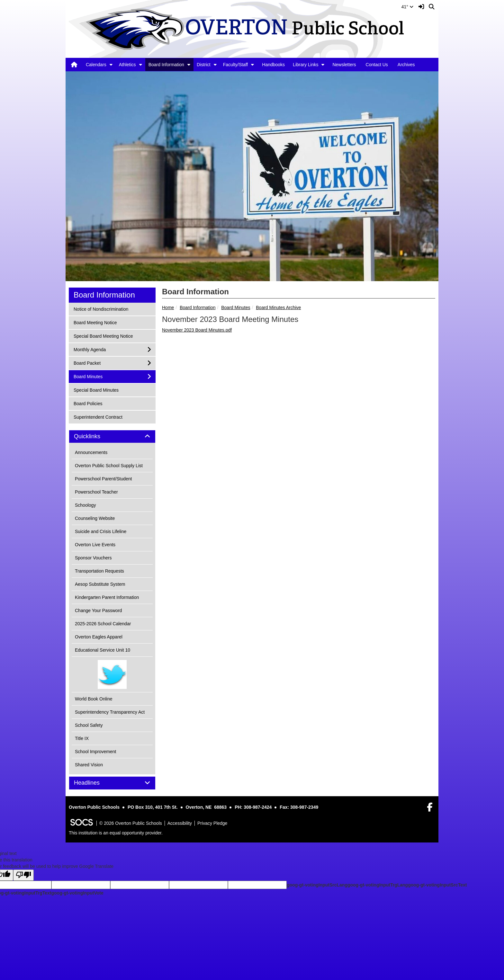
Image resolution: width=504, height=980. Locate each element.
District (204, 65)
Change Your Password (98, 610)
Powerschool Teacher (96, 492)
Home (168, 307)
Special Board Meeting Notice (103, 336)
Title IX (82, 738)
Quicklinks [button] (94, 437)
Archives (406, 65)
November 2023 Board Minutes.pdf (197, 330)
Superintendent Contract (98, 417)
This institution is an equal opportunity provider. (116, 833)
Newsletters (344, 65)
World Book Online (94, 699)
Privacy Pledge (212, 823)
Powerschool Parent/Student (103, 479)
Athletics (127, 65)
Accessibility (180, 823)
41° (407, 7)
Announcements (91, 452)
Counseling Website (95, 518)
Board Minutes (236, 307)
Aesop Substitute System (100, 584)
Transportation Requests (99, 571)
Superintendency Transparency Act (110, 712)
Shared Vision (89, 765)
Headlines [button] (94, 783)
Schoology (85, 505)
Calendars (96, 65)
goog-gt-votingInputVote (77, 893)
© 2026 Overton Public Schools (131, 823)
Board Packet (87, 363)
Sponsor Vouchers (93, 558)
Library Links (306, 65)
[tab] (112, 437)
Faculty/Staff (236, 65)
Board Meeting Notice (95, 322)
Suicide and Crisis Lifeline (101, 531)
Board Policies (88, 403)
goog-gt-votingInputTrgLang (378, 885)
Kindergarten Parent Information (107, 597)
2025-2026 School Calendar (103, 624)
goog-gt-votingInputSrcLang (317, 885)
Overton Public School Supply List (109, 466)
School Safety (89, 725)
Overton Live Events (95, 545)
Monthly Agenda (90, 349)
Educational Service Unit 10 (103, 650)
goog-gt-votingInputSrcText (437, 885)
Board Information (166, 65)
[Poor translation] (23, 875)
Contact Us (377, 65)
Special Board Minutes (96, 390)
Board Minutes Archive (278, 307)
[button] (111, 65)
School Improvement (95, 752)
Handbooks (273, 65)
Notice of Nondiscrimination (101, 309)
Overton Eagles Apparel (99, 637)
